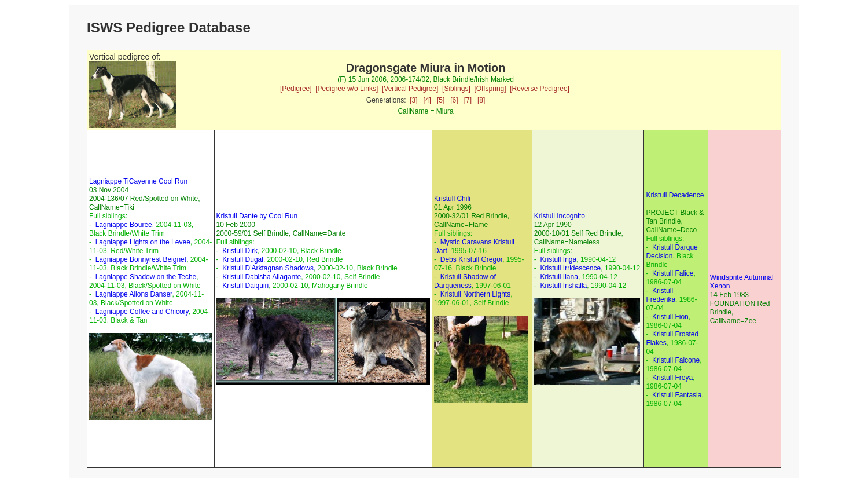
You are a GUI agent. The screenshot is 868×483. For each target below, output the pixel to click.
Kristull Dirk (240, 251)
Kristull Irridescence (571, 268)
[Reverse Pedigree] (540, 89)
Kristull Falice (673, 273)
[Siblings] (456, 89)
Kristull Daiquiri (245, 286)
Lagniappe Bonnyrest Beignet (141, 259)
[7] (468, 100)
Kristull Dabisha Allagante (262, 277)
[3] (413, 100)
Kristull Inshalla (564, 286)
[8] (481, 100)
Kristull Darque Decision (672, 252)
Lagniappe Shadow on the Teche (146, 277)
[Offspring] (490, 89)
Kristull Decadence (675, 195)
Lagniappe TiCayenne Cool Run (138, 181)
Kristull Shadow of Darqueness (465, 281)
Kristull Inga (559, 259)
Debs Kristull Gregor (471, 259)
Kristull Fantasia (677, 395)
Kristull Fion (670, 317)
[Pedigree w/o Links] (347, 89)
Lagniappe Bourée (124, 225)
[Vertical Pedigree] (410, 89)
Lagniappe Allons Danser (134, 294)
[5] (441, 100)
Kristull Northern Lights (475, 294)
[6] (454, 100)
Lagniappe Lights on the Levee (143, 242)
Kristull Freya (672, 378)
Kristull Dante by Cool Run (257, 216)
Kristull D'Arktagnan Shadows (268, 268)
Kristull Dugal (243, 259)
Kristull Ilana (559, 277)
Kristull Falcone (676, 360)
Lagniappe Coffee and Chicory (142, 312)
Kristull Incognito (560, 216)
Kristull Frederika (661, 295)
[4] (427, 100)
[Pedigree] (296, 89)
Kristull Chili (452, 199)
